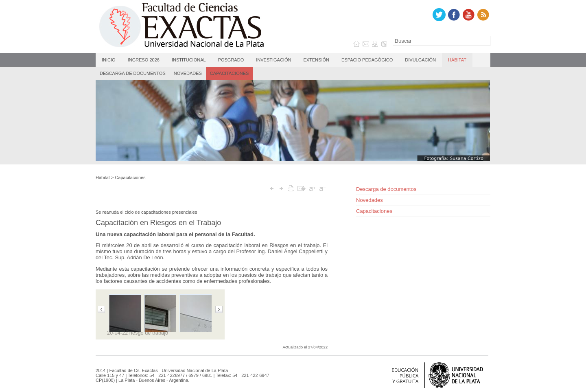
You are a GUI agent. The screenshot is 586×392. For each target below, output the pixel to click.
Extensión (316, 60)
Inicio (109, 60)
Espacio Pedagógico (367, 60)
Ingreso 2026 (144, 60)
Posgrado (231, 60)
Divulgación (420, 60)
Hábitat (457, 60)
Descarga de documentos (133, 73)
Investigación (273, 60)
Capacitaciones (230, 73)
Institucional (189, 60)
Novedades (188, 73)
